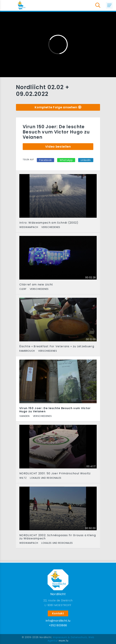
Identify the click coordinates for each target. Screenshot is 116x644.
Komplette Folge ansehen (56, 107)
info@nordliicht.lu (58, 621)
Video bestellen (58, 147)
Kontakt (58, 613)
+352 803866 (58, 625)
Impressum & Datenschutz (70, 637)
